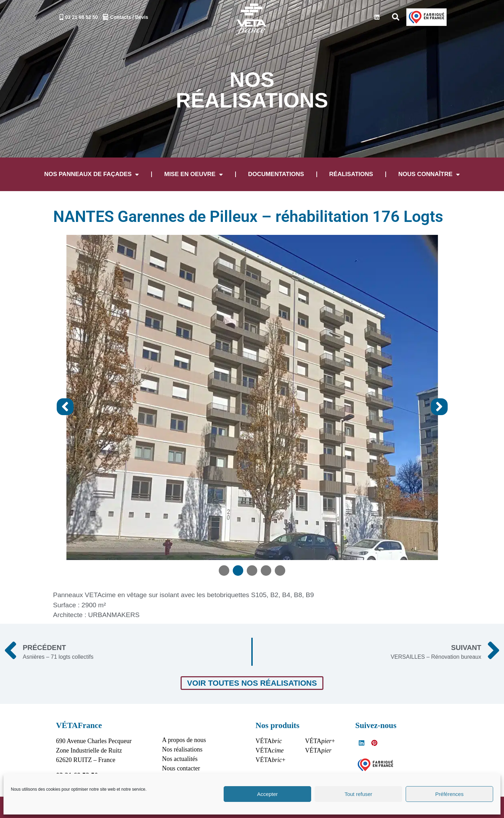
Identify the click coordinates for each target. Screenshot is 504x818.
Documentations (276, 174)
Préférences (450, 794)
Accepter (267, 794)
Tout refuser (358, 794)
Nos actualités (180, 758)
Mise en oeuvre (193, 174)
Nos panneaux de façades (92, 174)
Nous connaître (429, 174)
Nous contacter (181, 767)
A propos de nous (184, 739)
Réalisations (351, 174)
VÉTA (269, 740)
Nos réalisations (182, 748)
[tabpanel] (252, 384)
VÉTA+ (271, 759)
